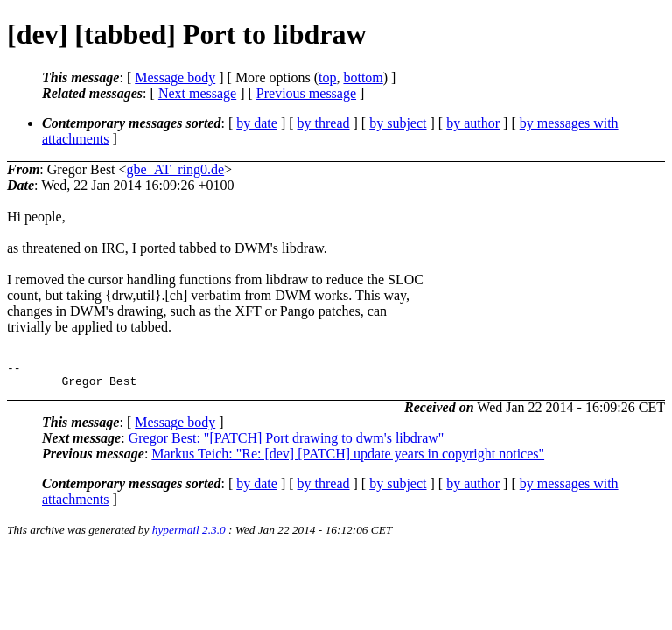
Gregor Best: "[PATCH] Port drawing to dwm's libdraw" (287, 443)
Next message (197, 93)
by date (257, 123)
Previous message (306, 93)
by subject (398, 123)
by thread (324, 123)
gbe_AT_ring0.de (176, 169)
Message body (175, 77)
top (327, 77)
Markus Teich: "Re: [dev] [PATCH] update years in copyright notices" (348, 459)
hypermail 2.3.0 (189, 535)
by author (473, 123)
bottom (363, 77)
